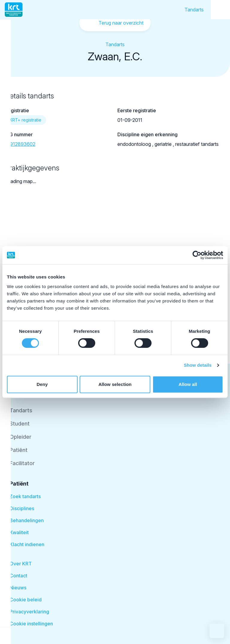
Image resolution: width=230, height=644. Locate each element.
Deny (42, 384)
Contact (18, 576)
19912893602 (20, 144)
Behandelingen (27, 520)
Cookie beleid (26, 600)
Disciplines (22, 508)
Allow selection (115, 384)
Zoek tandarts (25, 496)
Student (20, 424)
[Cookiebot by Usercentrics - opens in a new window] (197, 255)
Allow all (188, 384)
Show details (198, 365)
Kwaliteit (19, 532)
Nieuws (18, 588)
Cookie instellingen (31, 624)
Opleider (21, 437)
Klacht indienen (27, 544)
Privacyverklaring (29, 612)
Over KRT (21, 564)
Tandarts (194, 10)
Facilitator (22, 463)
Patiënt (19, 450)
